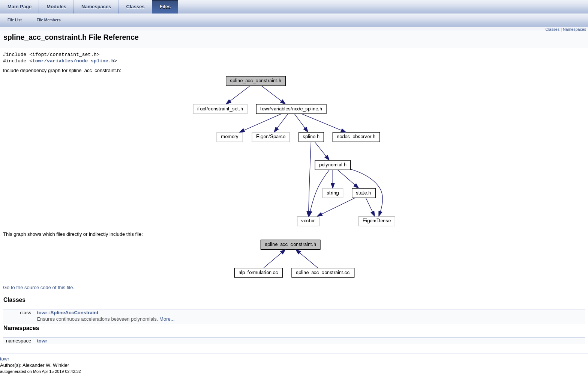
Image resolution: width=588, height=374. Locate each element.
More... (167, 319)
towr (42, 341)
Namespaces (574, 29)
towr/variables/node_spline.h (73, 61)
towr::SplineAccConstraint (67, 313)
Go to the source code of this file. (39, 287)
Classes (552, 29)
